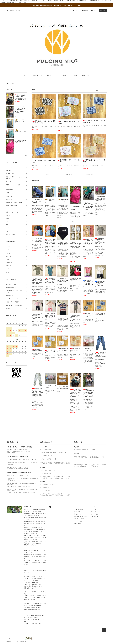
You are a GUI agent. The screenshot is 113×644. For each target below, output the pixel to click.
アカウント (78, 10)
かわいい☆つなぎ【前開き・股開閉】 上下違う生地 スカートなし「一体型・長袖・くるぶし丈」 (37, 316)
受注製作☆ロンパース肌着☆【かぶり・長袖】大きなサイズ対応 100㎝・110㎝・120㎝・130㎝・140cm (101, 241)
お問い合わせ (85, 76)
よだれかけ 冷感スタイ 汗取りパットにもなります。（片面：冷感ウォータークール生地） (50, 241)
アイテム (103, 10)
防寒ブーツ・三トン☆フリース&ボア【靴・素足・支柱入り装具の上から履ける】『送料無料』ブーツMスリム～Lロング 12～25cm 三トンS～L (21, 110)
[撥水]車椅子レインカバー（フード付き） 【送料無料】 (38, 201)
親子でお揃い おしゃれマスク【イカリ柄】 (69, 161)
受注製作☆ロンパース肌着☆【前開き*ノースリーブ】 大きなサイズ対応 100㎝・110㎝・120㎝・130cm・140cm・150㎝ (88, 243)
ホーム (26, 76)
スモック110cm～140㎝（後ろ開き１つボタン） (21, 131)
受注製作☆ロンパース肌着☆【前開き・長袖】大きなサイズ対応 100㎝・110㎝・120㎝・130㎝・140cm (38, 281)
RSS (76, 524)
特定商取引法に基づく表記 (81, 516)
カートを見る (95, 514)
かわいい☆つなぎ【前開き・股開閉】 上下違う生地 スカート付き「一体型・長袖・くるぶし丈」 (50, 317)
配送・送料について (79, 512)
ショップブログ (78, 521)
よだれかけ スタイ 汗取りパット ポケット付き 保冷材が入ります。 (63, 244)
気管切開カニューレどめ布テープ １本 (88, 349)
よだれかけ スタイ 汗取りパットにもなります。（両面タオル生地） (38, 240)
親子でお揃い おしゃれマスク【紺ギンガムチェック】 (94, 121)
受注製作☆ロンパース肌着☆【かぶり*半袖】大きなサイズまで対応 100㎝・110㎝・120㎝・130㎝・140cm (50, 281)
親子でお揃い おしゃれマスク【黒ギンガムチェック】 (44, 122)
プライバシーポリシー (80, 519)
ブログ (76, 76)
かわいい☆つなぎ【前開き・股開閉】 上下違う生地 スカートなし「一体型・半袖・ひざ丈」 (100, 284)
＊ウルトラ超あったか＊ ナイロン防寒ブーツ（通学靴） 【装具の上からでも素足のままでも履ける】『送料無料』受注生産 (21, 97)
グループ (50, 76)
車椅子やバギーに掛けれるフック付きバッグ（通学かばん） (75, 280)
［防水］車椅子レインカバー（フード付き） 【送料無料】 (21, 142)
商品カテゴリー (37, 76)
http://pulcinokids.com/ (33, 617)
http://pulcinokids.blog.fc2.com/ (36, 615)
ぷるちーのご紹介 (64, 76)
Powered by (16, 641)
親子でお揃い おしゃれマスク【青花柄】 (44, 162)
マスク (12, 84)
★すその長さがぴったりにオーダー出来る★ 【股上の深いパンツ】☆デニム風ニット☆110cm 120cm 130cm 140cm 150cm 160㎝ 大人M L (101, 356)
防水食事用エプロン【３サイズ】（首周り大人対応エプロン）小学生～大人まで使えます (101, 199)
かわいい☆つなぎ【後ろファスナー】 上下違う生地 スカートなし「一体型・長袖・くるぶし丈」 (75, 318)
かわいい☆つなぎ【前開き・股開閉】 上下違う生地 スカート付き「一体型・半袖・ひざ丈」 (88, 283)
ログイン (94, 10)
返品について (78, 514)
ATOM (79, 524)
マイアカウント (95, 507)
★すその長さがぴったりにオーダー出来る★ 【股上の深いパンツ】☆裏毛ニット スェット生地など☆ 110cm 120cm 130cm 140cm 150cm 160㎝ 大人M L (38, 393)
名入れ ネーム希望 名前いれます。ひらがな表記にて (63, 388)
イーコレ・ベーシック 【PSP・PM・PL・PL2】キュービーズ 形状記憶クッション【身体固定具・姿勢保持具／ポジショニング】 (88, 206)
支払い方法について (79, 509)
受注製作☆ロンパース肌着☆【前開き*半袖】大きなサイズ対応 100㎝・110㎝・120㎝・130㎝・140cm (63, 282)
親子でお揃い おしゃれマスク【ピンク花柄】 (69, 122)
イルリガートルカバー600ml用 (50, 386)
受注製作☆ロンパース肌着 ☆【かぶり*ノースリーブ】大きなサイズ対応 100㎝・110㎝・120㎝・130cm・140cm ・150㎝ (75, 246)
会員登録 (86, 10)
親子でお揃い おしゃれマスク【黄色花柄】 (94, 161)
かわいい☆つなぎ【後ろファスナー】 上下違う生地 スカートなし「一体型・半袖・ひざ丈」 (63, 320)
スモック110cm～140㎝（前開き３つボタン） (21, 121)
